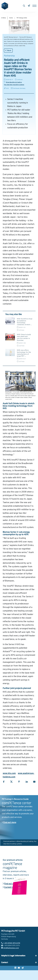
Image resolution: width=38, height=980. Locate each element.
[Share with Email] (34, 782)
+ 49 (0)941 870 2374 (11, 943)
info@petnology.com (10, 948)
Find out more (9, 823)
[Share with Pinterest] (19, 782)
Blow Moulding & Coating (14, 82)
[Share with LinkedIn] (27, 782)
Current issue (10, 887)
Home (11, 18)
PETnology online (22, 18)
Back (8, 51)
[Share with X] (11, 782)
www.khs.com (9, 773)
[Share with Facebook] (4, 782)
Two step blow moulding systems (14, 85)
